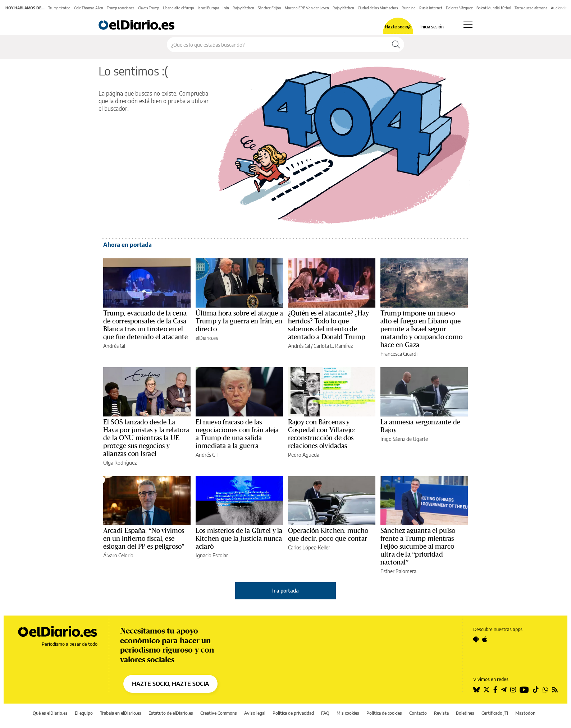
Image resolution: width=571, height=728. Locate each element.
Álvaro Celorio (118, 555)
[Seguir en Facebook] (495, 690)
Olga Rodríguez (120, 463)
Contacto (418, 713)
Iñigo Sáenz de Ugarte (404, 439)
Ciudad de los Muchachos (378, 8)
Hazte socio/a (398, 27)
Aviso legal (255, 713)
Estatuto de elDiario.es (171, 713)
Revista (441, 713)
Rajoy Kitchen (243, 8)
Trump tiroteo (59, 8)
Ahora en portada (127, 245)
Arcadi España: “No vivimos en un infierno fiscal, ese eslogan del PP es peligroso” (144, 539)
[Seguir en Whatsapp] (545, 690)
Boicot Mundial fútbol (494, 8)
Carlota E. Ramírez (333, 346)
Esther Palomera (398, 571)
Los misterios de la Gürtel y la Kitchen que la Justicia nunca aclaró (239, 539)
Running (409, 8)
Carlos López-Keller (309, 547)
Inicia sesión (432, 27)
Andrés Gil (114, 346)
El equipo (84, 713)
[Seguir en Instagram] (513, 690)
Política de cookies (384, 713)
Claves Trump (149, 8)
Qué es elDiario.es (50, 713)
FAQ (325, 713)
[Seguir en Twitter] (487, 690)
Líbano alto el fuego (179, 8)
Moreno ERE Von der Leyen (307, 8)
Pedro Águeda (304, 455)
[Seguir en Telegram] (504, 690)
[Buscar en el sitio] (277, 45)
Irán (226, 8)
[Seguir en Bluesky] (476, 690)
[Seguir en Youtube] (524, 690)
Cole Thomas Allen (89, 8)
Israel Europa (208, 8)
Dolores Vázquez (459, 8)
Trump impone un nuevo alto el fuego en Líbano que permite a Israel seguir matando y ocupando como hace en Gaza (421, 329)
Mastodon (525, 713)
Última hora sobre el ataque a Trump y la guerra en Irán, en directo (239, 321)
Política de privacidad (293, 713)
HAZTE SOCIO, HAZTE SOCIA (170, 684)
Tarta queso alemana (531, 8)
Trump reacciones (121, 8)
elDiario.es (207, 338)
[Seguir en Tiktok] (536, 690)
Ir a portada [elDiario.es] (285, 591)
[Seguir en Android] (476, 639)
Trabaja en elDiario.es (121, 713)
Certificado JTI (495, 713)
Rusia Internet (431, 8)
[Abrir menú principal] (468, 25)
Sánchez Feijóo (269, 8)
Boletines (465, 713)
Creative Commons (219, 713)
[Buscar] (396, 45)
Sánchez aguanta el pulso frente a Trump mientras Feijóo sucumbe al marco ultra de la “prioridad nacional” (418, 547)
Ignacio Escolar (212, 555)
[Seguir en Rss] (555, 690)
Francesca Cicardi (399, 354)
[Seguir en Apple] (485, 639)
